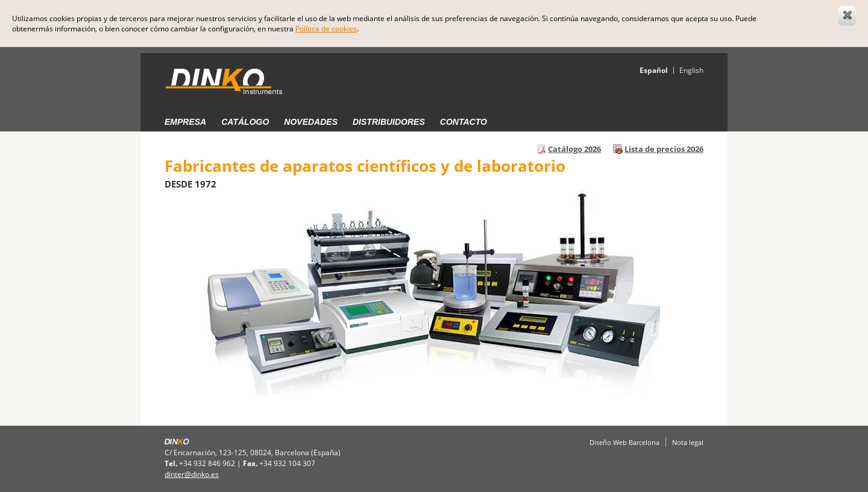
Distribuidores (389, 122)
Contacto (464, 122)
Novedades (311, 122)
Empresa (185, 122)
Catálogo (245, 122)
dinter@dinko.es (192, 474)
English (691, 70)
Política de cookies (326, 29)
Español (654, 70)
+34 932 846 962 (207, 463)
